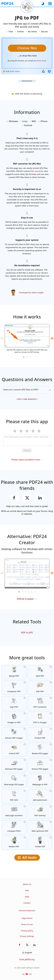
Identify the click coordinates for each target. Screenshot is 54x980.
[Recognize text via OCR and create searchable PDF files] (14, 796)
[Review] (27, 440)
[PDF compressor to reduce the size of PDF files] (14, 688)
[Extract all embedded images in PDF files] (14, 734)
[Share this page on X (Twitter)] (27, 498)
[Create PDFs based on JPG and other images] (14, 719)
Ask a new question (27, 399)
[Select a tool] (50, 4)
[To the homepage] (7, 4)
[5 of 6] (32, 592)
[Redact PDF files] (14, 843)
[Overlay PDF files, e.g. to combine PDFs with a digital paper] (40, 812)
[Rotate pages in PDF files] (40, 750)
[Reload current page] (27, 7)
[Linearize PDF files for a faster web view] (40, 827)
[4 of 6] (29, 592)
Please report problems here (26, 460)
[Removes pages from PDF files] (14, 765)
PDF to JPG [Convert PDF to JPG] (27, 632)
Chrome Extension (27, 911)
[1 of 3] (24, 357)
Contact (27, 903)
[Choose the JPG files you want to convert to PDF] (27, 48)
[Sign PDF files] (14, 703)
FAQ (27, 890)
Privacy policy (27, 931)
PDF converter (37, 171)
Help (27, 897)
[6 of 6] (35, 592)
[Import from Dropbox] (49, 71)
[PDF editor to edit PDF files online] (40, 688)
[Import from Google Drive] (44, 71)
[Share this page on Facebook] (14, 498)
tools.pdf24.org (27, 959)
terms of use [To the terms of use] (41, 61)
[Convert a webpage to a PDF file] (40, 781)
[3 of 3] (30, 357)
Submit (27, 450)
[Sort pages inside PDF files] (14, 781)
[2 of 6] (22, 592)
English (29, 953)
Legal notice (27, 918)
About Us (27, 884)
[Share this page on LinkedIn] (40, 498)
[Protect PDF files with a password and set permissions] (40, 734)
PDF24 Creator (25, 599)
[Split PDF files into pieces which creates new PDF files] (40, 672)
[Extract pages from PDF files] (40, 765)
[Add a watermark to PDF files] (40, 796)
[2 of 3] (27, 357)
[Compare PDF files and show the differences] (14, 827)
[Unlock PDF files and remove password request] (14, 750)
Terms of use (27, 924)
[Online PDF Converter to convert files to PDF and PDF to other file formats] (40, 703)
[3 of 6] (25, 592)
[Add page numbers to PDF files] (14, 812)
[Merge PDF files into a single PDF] (14, 672)
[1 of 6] (19, 592)
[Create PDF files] (40, 843)
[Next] (52, 338)
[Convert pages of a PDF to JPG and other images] (40, 719)
